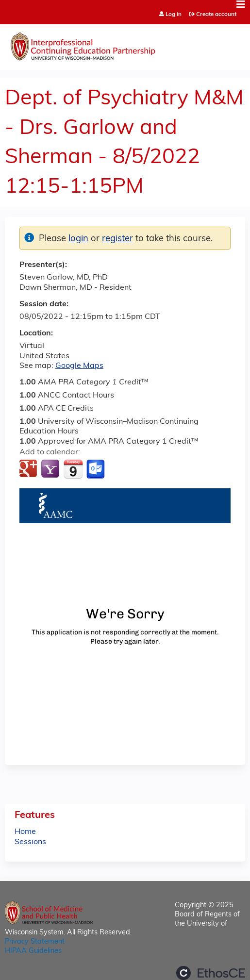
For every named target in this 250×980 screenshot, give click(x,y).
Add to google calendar (29, 469)
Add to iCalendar (73, 469)
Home (25, 832)
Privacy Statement (35, 942)
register (117, 239)
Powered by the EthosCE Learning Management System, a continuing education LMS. (211, 973)
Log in (174, 15)
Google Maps (79, 366)
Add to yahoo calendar (51, 469)
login (78, 239)
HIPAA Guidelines (33, 951)
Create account (216, 15)
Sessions (30, 842)
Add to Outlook (96, 469)
